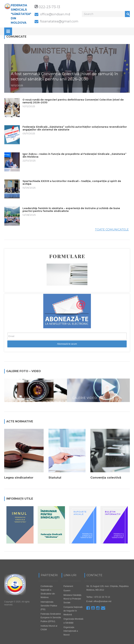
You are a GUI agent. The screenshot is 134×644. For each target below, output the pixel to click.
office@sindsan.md (52, 14)
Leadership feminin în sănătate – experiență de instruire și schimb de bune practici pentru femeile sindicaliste (71, 210)
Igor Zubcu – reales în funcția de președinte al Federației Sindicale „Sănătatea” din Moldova (75, 155)
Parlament (68, 586)
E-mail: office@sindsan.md (99, 601)
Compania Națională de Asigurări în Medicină (73, 610)
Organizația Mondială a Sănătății (73, 621)
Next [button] (128, 555)
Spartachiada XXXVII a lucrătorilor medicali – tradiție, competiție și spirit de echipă (72, 183)
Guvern (67, 590)
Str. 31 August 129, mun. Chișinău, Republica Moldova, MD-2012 (107, 588)
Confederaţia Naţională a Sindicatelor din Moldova (48, 591)
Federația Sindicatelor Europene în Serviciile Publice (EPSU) (51, 617)
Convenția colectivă (106, 478)
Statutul (55, 478)
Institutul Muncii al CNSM (49, 627)
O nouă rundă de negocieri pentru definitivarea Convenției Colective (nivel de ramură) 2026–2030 (73, 101)
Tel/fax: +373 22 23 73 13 (98, 597)
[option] (36, 391)
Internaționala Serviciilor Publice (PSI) (49, 605)
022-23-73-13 (49, 7)
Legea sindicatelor (19, 478)
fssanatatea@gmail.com (56, 21)
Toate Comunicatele (112, 230)
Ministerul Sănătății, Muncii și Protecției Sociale (73, 598)
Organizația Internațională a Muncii (71, 631)
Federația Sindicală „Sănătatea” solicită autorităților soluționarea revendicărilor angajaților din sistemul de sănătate (75, 128)
